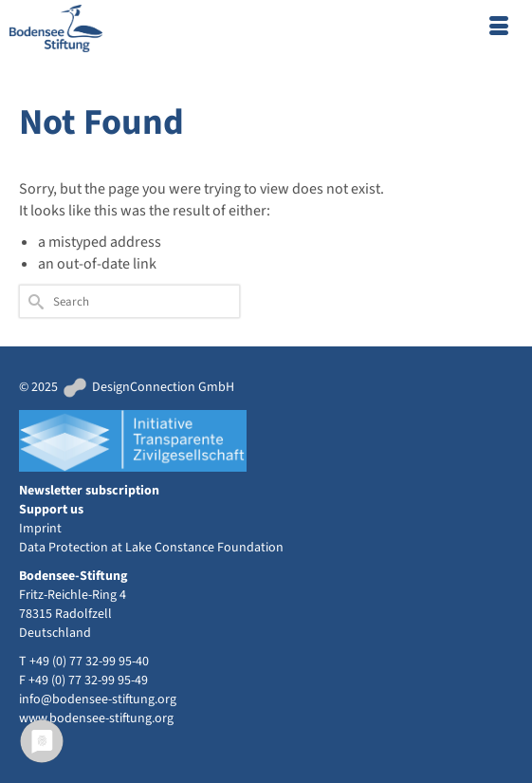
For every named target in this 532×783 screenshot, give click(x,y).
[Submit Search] (33, 301)
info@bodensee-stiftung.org (98, 699)
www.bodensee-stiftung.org (96, 718)
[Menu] (499, 28)
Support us (51, 510)
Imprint (40, 529)
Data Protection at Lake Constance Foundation (151, 548)
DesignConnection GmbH (147, 387)
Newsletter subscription (89, 491)
